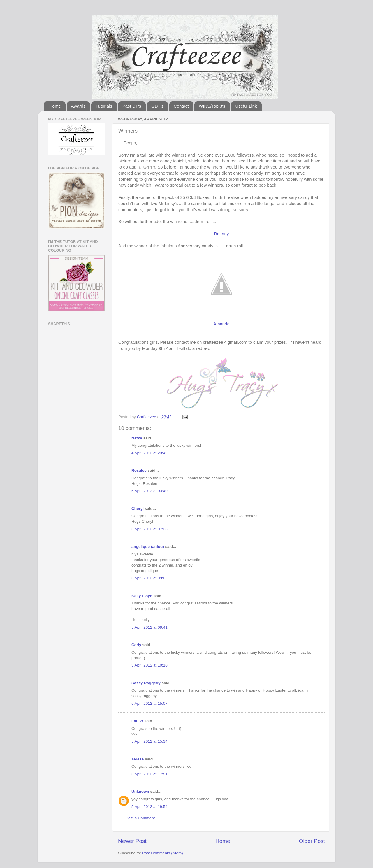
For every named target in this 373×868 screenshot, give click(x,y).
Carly (136, 645)
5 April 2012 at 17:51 (149, 774)
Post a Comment (140, 818)
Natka (137, 438)
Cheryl (138, 509)
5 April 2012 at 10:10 (149, 665)
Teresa (138, 759)
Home (55, 106)
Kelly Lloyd (142, 596)
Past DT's (132, 106)
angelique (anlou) (148, 547)
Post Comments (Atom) (163, 853)
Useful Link (246, 106)
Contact (181, 106)
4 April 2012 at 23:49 (149, 453)
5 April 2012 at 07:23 (149, 529)
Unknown (140, 791)
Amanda (221, 324)
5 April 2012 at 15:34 (149, 741)
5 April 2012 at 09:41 (149, 627)
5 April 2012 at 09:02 (149, 578)
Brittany (221, 234)
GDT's (157, 106)
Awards (78, 106)
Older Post (312, 841)
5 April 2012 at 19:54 (149, 807)
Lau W (137, 721)
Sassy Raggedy (146, 683)
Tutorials (104, 106)
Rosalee (139, 470)
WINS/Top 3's (212, 106)
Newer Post (132, 841)
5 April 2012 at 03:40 (149, 491)
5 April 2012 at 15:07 (149, 703)
